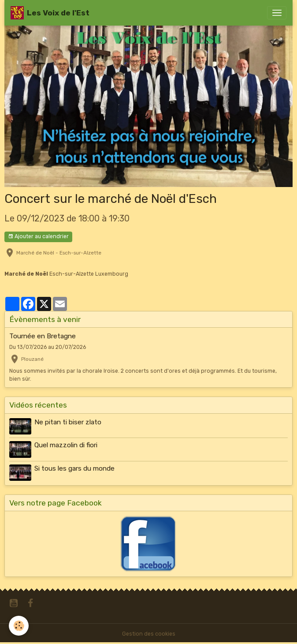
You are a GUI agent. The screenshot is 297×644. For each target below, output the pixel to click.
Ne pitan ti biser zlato (68, 422)
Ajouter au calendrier (38, 237)
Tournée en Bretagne (43, 336)
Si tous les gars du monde (74, 468)
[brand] (50, 13)
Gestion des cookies (149, 634)
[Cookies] (19, 626)
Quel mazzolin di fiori (66, 445)
